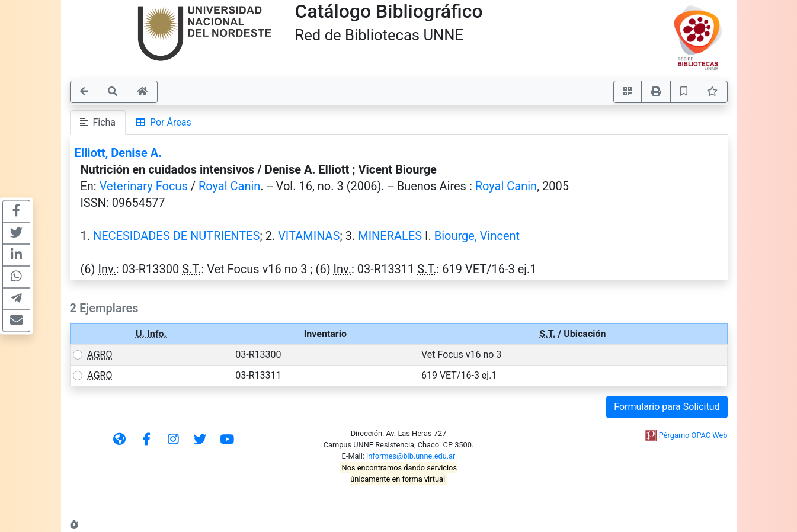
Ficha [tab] (98, 122)
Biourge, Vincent (477, 236)
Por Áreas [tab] (164, 122)
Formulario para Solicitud (667, 407)
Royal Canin (229, 186)
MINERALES (390, 236)
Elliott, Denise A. (118, 153)
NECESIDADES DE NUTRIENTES (177, 236)
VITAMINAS (309, 236)
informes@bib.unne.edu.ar (411, 456)
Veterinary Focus (144, 186)
